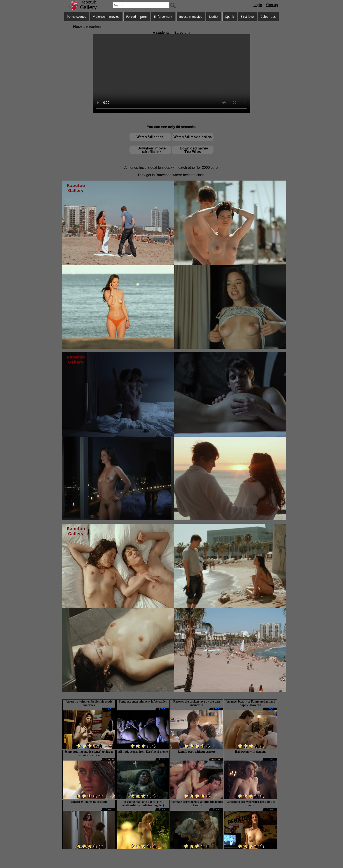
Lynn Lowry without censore (197, 752)
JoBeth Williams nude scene (89, 802)
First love (247, 17)
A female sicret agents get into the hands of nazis (197, 804)
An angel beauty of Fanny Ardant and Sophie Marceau (250, 703)
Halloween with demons (250, 752)
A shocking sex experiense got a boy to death (250, 804)
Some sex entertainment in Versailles (143, 702)
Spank (230, 17)
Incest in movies (191, 17)
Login (258, 5)
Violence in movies (106, 17)
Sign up (272, 5)
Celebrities (268, 17)
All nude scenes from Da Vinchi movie (143, 752)
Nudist (214, 17)
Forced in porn (137, 17)
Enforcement (163, 17)
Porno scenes (77, 17)
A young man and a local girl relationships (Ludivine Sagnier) (143, 804)
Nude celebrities (87, 26)
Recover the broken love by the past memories (197, 703)
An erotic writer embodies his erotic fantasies (89, 703)
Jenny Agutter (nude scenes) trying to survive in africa (89, 753)
